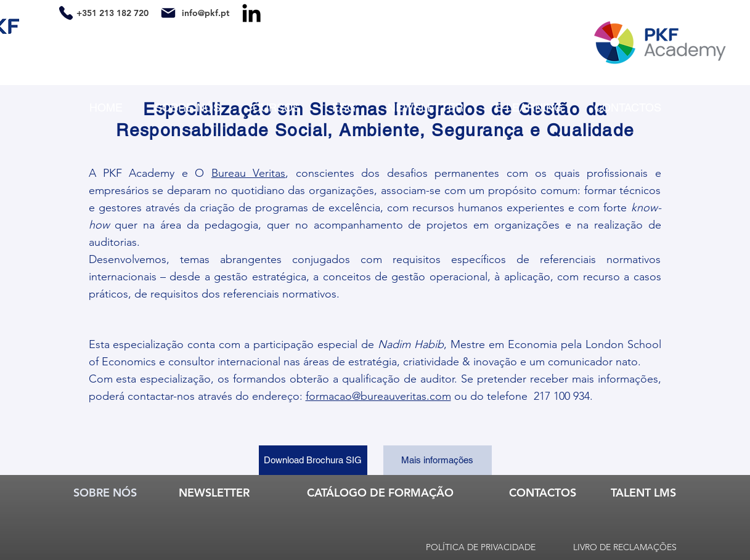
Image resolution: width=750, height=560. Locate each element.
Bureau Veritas (248, 173)
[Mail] (169, 13)
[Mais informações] (438, 460)
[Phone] (66, 13)
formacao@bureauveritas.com (378, 396)
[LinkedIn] (251, 13)
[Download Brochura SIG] (313, 460)
